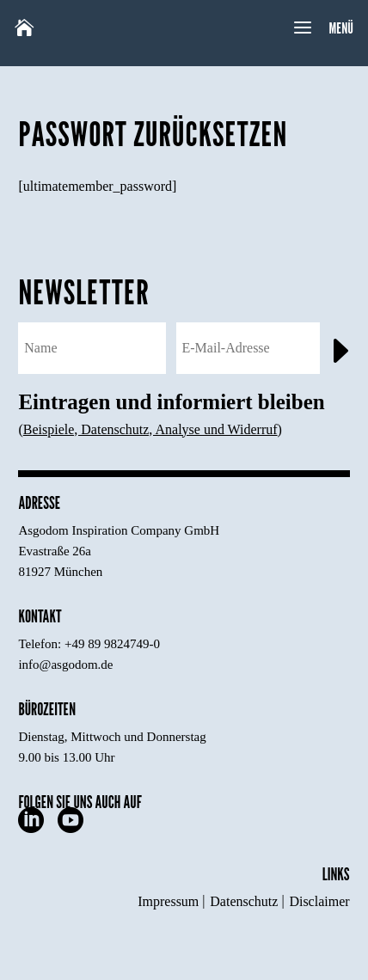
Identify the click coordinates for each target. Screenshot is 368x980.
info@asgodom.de (65, 665)
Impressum (168, 901)
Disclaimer (319, 901)
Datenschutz (244, 901)
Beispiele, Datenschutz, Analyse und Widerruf (150, 429)
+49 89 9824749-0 (112, 644)
